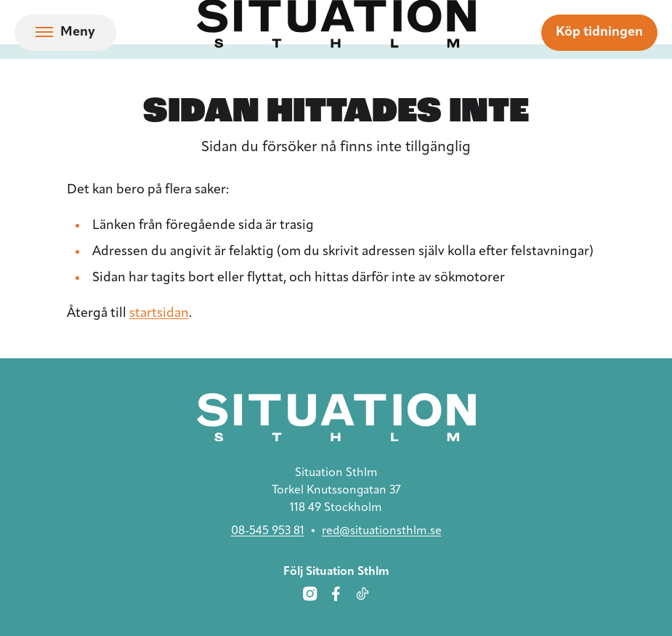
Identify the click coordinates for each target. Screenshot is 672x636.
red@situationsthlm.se (382, 531)
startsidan (159, 314)
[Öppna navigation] (65, 33)
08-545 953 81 (268, 531)
